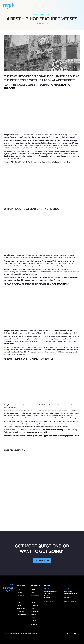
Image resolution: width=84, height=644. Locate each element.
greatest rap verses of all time (39, 432)
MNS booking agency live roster (67, 436)
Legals (19, 605)
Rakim (26, 413)
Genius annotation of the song (52, 430)
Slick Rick (61, 284)
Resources (20, 596)
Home (35, 14)
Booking (33, 589)
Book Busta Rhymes (11, 436)
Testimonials (21, 608)
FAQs (19, 602)
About (19, 589)
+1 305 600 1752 (49, 601)
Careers (20, 593)
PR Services (34, 605)
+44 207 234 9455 (70, 601)
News (41, 14)
